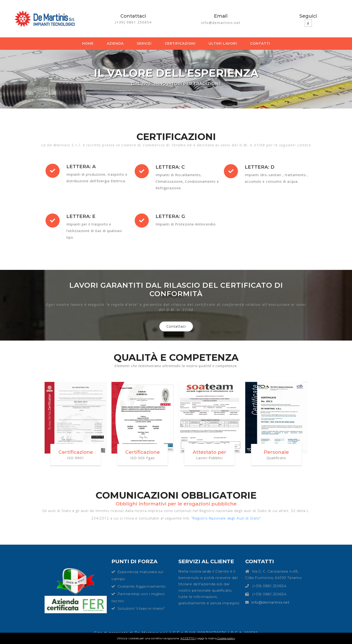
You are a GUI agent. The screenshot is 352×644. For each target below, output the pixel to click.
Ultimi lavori (223, 43)
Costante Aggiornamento (142, 586)
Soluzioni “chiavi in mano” (141, 608)
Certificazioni (180, 43)
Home (89, 43)
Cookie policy (226, 638)
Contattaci (176, 326)
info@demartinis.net (221, 23)
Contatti (260, 43)
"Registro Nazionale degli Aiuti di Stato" (226, 518)
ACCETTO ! (188, 638)
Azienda (115, 43)
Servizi (144, 43)
